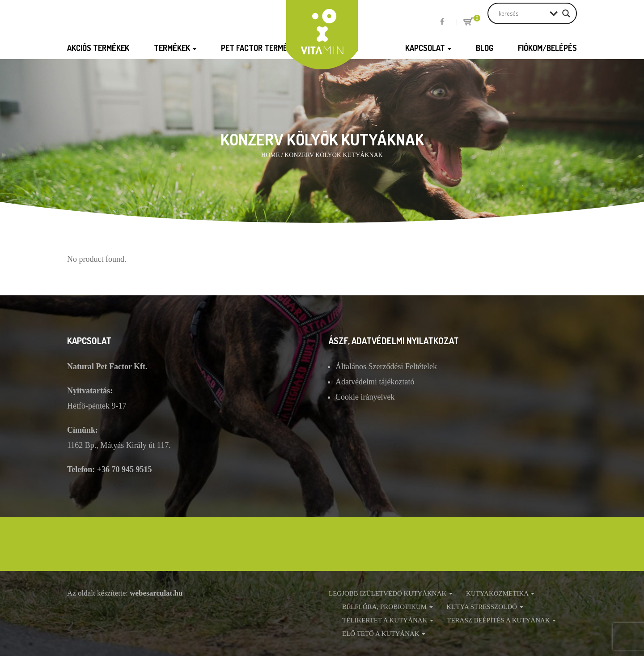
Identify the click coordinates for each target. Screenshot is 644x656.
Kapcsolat (428, 48)
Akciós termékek (98, 48)
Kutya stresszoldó (485, 607)
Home (270, 155)
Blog (485, 48)
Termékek (175, 48)
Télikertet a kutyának (388, 620)
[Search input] (522, 13)
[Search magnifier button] (566, 13)
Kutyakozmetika (500, 593)
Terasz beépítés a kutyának (501, 620)
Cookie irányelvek (365, 397)
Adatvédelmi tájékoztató (375, 382)
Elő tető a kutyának (384, 634)
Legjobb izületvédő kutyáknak (391, 593)
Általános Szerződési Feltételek (386, 366)
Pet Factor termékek (264, 48)
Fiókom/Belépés (547, 48)
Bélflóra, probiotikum (388, 607)
